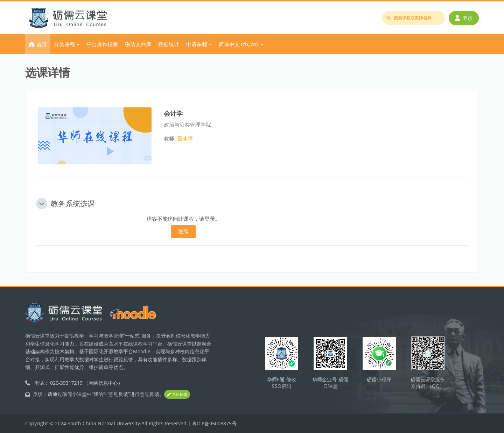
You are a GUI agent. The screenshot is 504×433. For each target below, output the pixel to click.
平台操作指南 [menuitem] (102, 44)
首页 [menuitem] (42, 44)
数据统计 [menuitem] (169, 44)
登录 (464, 18)
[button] (42, 204)
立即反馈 (177, 395)
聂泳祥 (185, 139)
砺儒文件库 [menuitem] (138, 44)
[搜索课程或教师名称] (414, 18)
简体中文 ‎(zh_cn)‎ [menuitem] (238, 44)
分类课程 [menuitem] (64, 44)
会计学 (173, 113)
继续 (183, 231)
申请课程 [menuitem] (197, 44)
